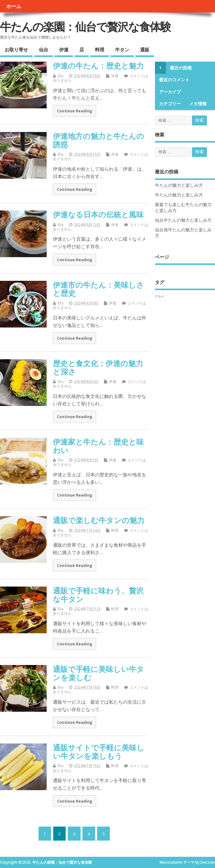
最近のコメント (174, 80)
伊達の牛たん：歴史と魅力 (98, 66)
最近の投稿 (181, 68)
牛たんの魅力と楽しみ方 (179, 185)
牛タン (122, 50)
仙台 (44, 50)
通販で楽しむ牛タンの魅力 (99, 520)
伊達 (64, 50)
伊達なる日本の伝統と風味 (98, 214)
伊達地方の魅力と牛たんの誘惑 (98, 140)
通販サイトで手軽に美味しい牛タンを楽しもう (99, 751)
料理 (100, 50)
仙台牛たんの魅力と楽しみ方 (183, 220)
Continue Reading (75, 111)
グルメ (160, 296)
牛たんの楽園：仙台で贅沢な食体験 (85, 27)
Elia (61, 76)
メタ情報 (198, 104)
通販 (145, 50)
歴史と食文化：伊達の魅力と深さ (98, 367)
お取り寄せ (16, 50)
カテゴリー (170, 104)
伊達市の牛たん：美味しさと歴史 (98, 289)
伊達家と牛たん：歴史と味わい (98, 446)
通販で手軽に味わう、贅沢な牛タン (98, 594)
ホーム (14, 6)
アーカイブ (170, 92)
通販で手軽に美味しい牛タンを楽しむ (98, 673)
